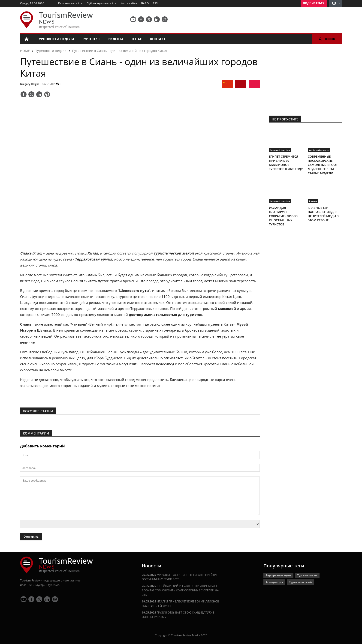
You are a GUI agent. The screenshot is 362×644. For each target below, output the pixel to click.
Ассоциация (274, 582)
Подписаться (314, 3)
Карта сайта (129, 3)
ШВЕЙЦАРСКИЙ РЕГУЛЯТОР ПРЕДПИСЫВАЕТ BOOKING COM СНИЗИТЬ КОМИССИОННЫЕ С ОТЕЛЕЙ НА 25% (180, 590)
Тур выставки (307, 575)
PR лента (116, 39)
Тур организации (278, 575)
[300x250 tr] (305, 77)
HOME (25, 51)
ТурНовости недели (56, 39)
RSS (155, 3)
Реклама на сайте (70, 3)
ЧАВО (145, 3)
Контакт (158, 39)
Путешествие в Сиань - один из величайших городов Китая (120, 51)
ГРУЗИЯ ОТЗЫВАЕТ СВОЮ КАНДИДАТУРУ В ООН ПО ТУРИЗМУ (178, 615)
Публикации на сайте (101, 3)
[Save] (47, 95)
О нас (137, 39)
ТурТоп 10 (91, 39)
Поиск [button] (327, 39)
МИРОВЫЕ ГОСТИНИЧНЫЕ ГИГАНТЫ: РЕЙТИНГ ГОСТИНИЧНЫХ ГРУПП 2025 (181, 577)
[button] (336, 3)
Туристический (300, 582)
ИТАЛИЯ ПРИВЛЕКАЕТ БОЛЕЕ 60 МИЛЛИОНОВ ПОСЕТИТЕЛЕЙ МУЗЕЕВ (180, 604)
